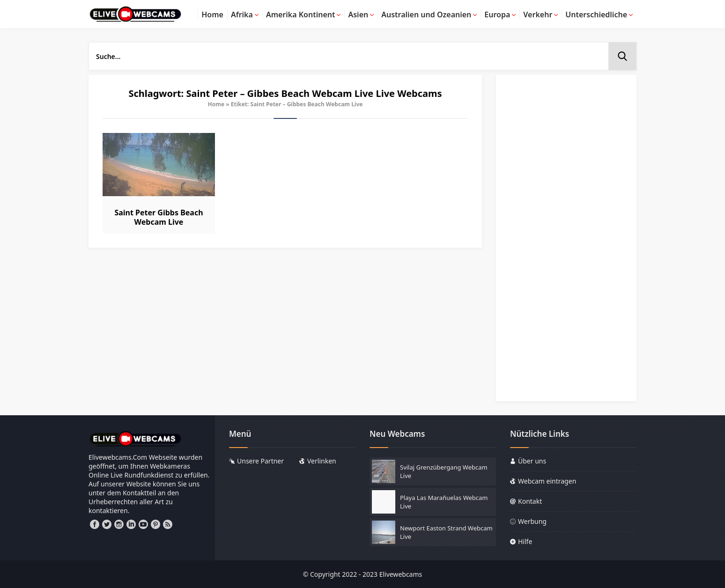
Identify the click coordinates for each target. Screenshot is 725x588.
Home (216, 104)
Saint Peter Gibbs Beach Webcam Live (159, 217)
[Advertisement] (566, 243)
